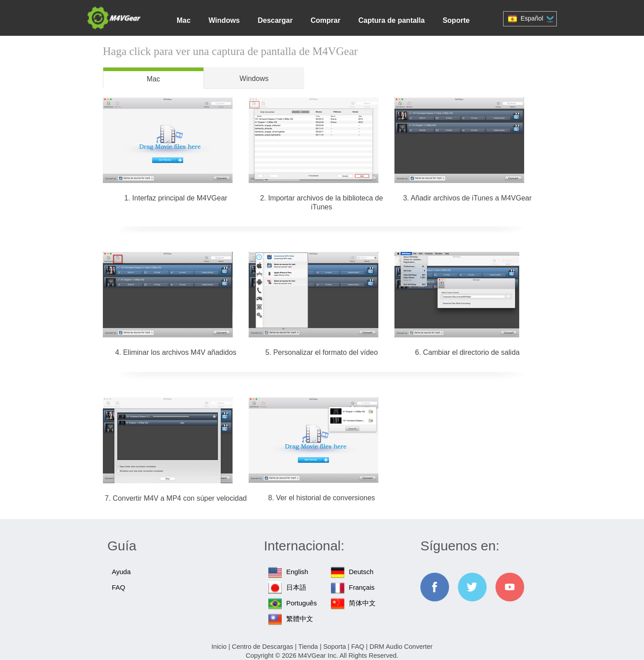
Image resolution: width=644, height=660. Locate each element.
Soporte (456, 20)
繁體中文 (300, 619)
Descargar (275, 20)
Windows (224, 20)
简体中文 (362, 603)
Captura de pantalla (391, 20)
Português (301, 603)
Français (362, 587)
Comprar (325, 20)
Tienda (308, 647)
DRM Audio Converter (401, 647)
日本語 (296, 587)
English (297, 572)
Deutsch (361, 572)
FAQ (119, 587)
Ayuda (121, 572)
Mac (184, 20)
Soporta (335, 647)
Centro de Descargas (262, 647)
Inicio (219, 647)
